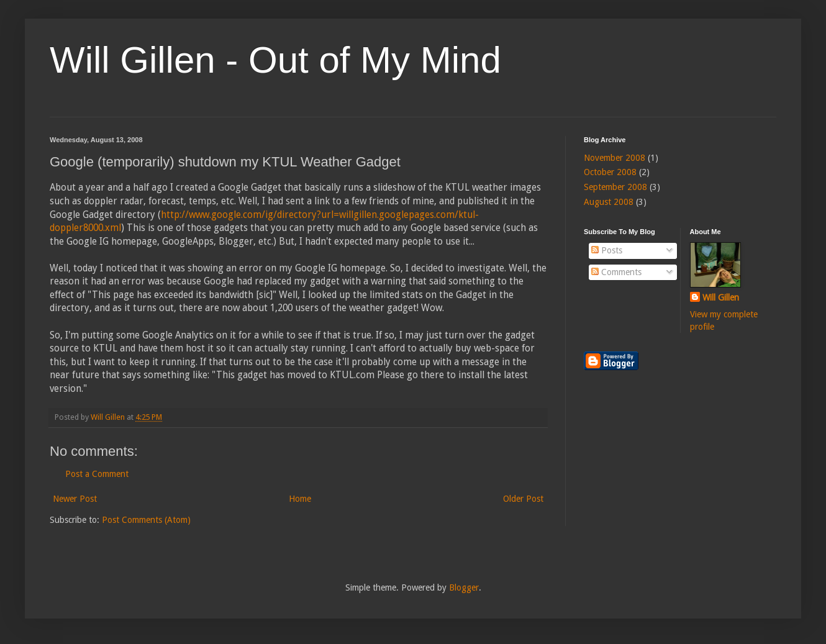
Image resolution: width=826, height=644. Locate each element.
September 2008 (615, 187)
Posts (607, 250)
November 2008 (615, 158)
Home (300, 499)
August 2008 (609, 202)
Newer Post (75, 499)
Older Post (523, 499)
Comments (616, 272)
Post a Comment (97, 474)
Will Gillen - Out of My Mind (275, 60)
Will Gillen (721, 297)
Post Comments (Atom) (146, 520)
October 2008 (610, 172)
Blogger (464, 587)
